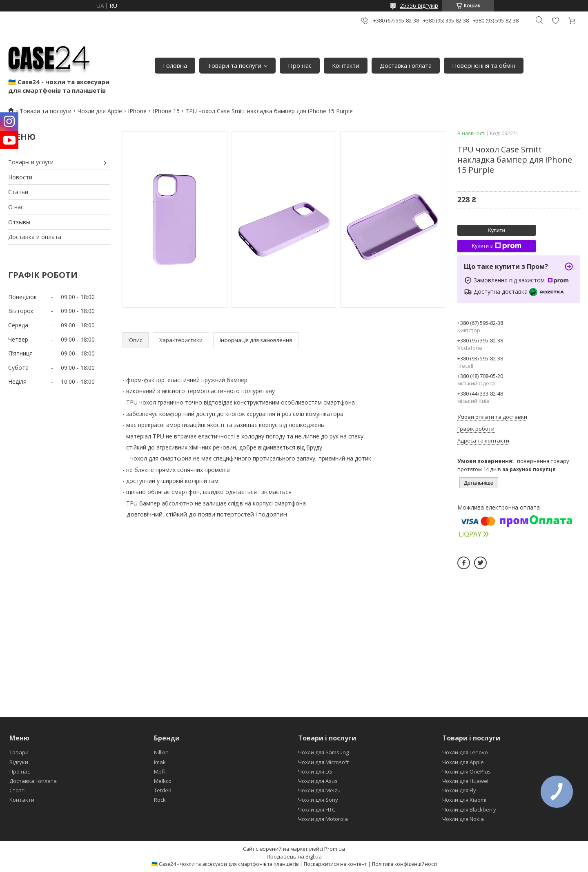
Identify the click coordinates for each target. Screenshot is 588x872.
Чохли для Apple (100, 111)
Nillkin (161, 752)
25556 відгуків (419, 6)
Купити (497, 230)
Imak (160, 762)
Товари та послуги (234, 65)
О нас (16, 207)
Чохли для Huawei (465, 781)
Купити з (496, 246)
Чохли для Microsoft (323, 762)
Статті (18, 790)
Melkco (163, 781)
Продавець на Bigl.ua (294, 856)
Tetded (163, 790)
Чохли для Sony (318, 800)
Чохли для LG (315, 771)
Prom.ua (335, 849)
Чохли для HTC (317, 809)
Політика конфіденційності (404, 864)
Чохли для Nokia (463, 819)
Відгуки (19, 762)
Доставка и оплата (35, 237)
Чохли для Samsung (323, 752)
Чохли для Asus (318, 781)
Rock (160, 800)
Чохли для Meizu (319, 790)
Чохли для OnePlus (467, 771)
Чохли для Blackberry (469, 809)
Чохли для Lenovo (465, 752)
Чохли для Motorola (323, 819)
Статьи (18, 192)
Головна (175, 65)
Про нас (300, 65)
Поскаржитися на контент (335, 864)
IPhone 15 (166, 111)
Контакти (346, 65)
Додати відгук (555, 21)
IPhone (137, 111)
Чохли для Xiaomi (464, 800)
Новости (20, 177)
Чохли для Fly (459, 790)
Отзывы (19, 222)
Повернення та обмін (484, 65)
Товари (19, 752)
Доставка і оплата (406, 65)
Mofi (159, 771)
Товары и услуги (31, 162)
